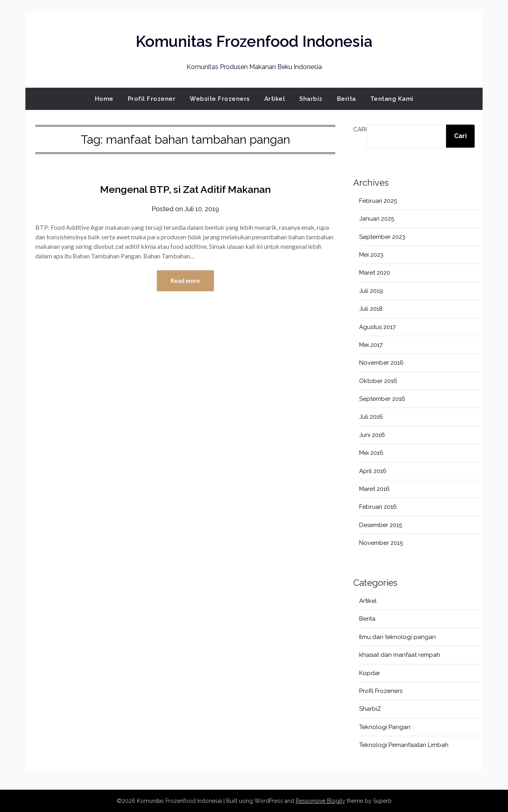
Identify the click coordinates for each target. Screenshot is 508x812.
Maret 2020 (375, 273)
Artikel (275, 99)
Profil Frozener (152, 99)
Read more (185, 281)
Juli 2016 (371, 417)
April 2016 (373, 471)
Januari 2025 (377, 219)
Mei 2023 (371, 255)
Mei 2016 (371, 453)
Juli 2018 (371, 309)
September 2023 (382, 237)
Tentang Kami (392, 99)
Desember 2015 (381, 525)
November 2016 (381, 363)
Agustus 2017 (377, 327)
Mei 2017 (371, 345)
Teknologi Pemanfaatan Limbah (404, 745)
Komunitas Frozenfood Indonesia (254, 40)
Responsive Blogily (320, 801)
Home (104, 99)
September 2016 (382, 399)
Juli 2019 (371, 291)
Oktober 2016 (378, 381)
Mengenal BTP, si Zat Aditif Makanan (186, 189)
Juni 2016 (372, 435)
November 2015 (381, 543)
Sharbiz (311, 99)
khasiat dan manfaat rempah (400, 655)
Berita (346, 99)
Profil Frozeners (381, 691)
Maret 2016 (374, 489)
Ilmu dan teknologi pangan (397, 637)
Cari (360, 129)
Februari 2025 (378, 201)
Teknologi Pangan (385, 727)
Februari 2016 (378, 507)
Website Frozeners (220, 99)
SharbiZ (370, 709)
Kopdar (370, 673)
